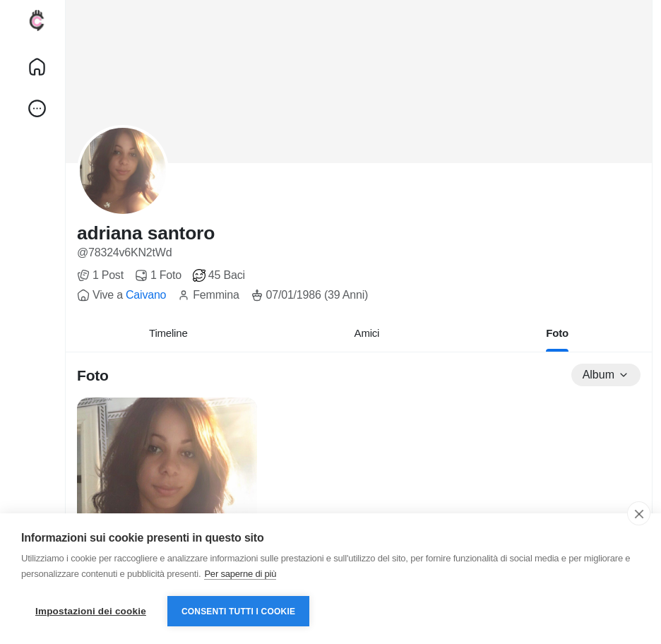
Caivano (146, 295)
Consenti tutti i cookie (238, 612)
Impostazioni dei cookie (91, 611)
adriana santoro (146, 233)
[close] (639, 513)
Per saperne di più (240, 574)
